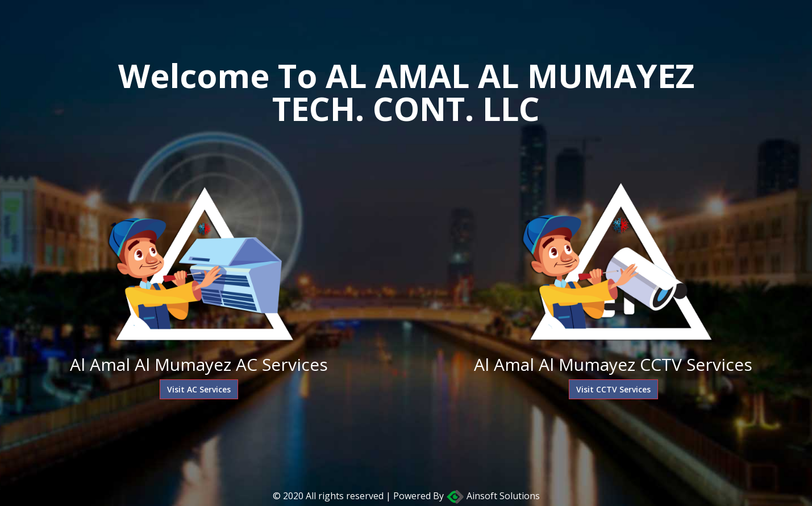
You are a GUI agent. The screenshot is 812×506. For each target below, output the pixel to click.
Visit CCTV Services (613, 389)
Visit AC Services (199, 389)
